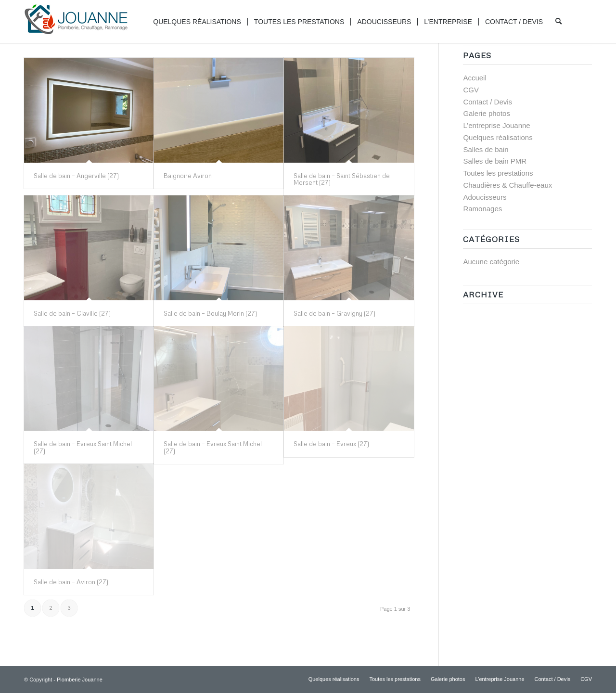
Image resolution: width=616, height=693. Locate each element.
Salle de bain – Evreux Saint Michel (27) (83, 447)
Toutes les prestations (498, 173)
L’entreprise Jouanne (496, 125)
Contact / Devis (488, 102)
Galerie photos (487, 113)
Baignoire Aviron (188, 176)
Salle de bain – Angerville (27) (76, 176)
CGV (471, 90)
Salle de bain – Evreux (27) (331, 444)
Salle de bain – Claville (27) (72, 313)
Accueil (475, 78)
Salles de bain (486, 149)
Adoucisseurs (485, 197)
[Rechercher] (558, 22)
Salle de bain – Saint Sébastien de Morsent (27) (342, 179)
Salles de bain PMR (495, 161)
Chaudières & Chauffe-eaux (507, 185)
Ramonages (482, 209)
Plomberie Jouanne (80, 680)
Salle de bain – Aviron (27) (71, 582)
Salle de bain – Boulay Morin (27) (210, 313)
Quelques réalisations (498, 137)
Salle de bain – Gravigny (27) (334, 313)
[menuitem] (197, 22)
